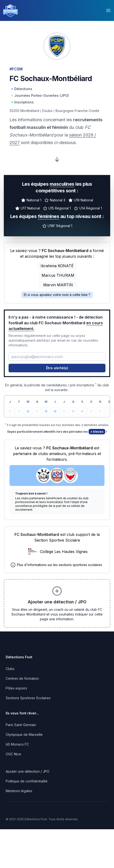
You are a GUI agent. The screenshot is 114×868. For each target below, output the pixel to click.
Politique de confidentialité (27, 781)
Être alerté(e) (57, 368)
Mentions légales (19, 791)
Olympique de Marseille (24, 735)
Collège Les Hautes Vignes (64, 552)
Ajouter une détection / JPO (28, 771)
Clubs (10, 669)
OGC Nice (13, 754)
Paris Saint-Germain (21, 725)
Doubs (47, 111)
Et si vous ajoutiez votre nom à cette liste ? (57, 295)
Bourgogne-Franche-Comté (77, 111)
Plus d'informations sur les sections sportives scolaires (59, 565)
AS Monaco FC (17, 744)
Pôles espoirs (16, 688)
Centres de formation (22, 678)
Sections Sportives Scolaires (28, 698)
